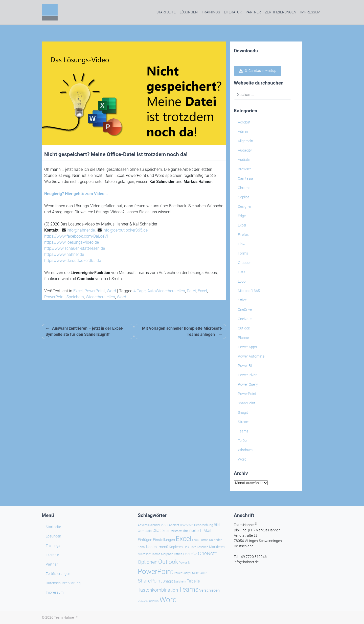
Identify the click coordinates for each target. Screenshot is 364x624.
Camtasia (245, 178)
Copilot (243, 197)
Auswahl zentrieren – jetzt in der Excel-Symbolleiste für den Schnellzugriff (84, 331)
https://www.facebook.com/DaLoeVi (76, 236)
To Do (242, 441)
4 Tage (140, 291)
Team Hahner (66, 617)
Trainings (211, 12)
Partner (253, 12)
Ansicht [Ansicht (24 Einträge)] (174, 525)
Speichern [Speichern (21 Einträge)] (180, 582)
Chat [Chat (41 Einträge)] (157, 531)
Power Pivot (247, 375)
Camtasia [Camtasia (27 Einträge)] (145, 531)
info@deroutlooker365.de (125, 230)
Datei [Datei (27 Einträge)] (165, 531)
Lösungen (189, 12)
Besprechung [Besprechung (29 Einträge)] (204, 525)
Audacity (245, 150)
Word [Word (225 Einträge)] (168, 600)
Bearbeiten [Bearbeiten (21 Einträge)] (187, 525)
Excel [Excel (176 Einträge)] (184, 539)
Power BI (245, 366)
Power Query (248, 384)
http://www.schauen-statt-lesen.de (75, 248)
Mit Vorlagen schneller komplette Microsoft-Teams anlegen (182, 331)
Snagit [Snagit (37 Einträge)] (168, 581)
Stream (244, 422)
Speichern (75, 297)
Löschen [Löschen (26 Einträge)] (203, 547)
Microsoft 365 (249, 291)
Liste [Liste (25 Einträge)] (193, 547)
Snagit (243, 412)
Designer (245, 206)
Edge (242, 216)
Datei (191, 291)
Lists (242, 272)
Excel (78, 291)
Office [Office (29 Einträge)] (178, 554)
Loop (242, 281)
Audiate (244, 160)
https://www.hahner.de (64, 254)
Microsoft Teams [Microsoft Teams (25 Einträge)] (149, 554)
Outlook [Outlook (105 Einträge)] (168, 562)
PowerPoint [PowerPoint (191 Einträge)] (155, 571)
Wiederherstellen (100, 297)
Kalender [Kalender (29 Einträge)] (215, 540)
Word (111, 291)
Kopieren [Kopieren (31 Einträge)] (176, 547)
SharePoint (247, 403)
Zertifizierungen (281, 12)
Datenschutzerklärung (63, 583)
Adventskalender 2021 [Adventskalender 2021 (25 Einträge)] (153, 525)
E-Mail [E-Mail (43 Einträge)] (206, 531)
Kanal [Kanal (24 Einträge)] (142, 547)
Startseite (166, 12)
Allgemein (245, 141)
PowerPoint (95, 291)
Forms (243, 253)
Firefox (243, 235)
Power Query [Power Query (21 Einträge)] (182, 573)
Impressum (310, 12)
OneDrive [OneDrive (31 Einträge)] (190, 554)
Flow (242, 244)
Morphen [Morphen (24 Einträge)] (167, 554)
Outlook (244, 328)
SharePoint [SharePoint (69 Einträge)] (150, 581)
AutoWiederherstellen (166, 291)
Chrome (244, 188)
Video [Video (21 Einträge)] (141, 601)
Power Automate (251, 356)
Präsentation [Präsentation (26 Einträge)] (199, 573)
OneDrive (245, 309)
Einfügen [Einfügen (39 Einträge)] (145, 540)
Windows (245, 450)
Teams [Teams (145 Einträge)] (189, 589)
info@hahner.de (81, 230)
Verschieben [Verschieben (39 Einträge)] (209, 590)
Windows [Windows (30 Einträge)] (152, 601)
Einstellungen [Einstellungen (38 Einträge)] (164, 540)
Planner (244, 338)
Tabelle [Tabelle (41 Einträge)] (193, 581)
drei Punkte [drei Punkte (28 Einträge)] (191, 531)
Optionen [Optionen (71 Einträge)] (148, 562)
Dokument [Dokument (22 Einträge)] (176, 531)
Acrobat (244, 122)
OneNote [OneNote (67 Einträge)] (208, 554)
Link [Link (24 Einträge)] (186, 547)
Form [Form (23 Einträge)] (195, 540)
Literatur (233, 12)
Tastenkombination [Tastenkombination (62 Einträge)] (158, 590)
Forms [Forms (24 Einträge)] (204, 540)
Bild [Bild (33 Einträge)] (217, 525)
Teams (243, 431)
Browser (244, 169)
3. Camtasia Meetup (258, 71)
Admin (243, 132)
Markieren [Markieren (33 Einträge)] (217, 547)
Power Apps (247, 347)
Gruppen (245, 263)
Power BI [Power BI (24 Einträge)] (185, 563)
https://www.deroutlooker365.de (73, 261)
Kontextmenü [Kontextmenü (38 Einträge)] (157, 547)
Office (242, 300)
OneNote (245, 319)
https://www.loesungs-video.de (72, 242)
